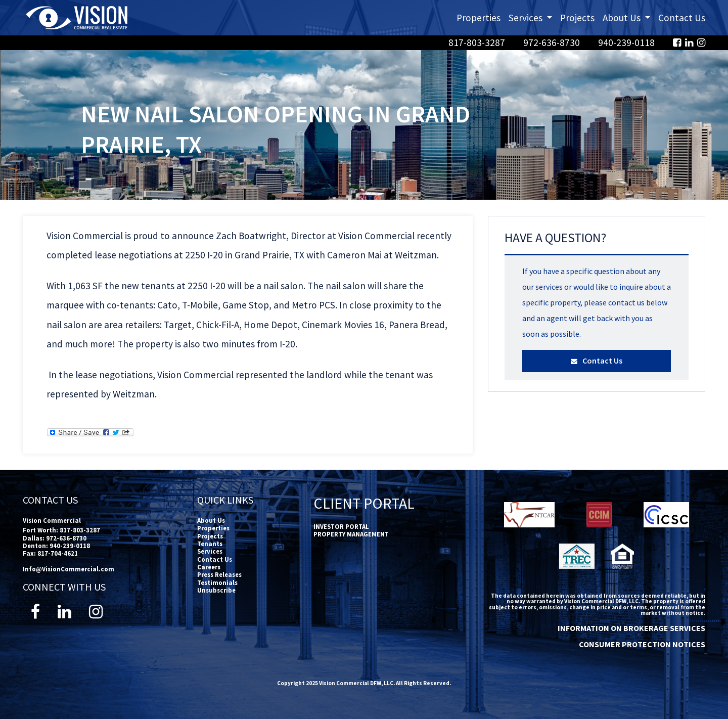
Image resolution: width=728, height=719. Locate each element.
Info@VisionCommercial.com (69, 569)
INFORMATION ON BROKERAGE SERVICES (631, 628)
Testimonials (217, 582)
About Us (211, 520)
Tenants (210, 544)
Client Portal (364, 503)
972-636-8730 (553, 42)
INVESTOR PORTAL (341, 526)
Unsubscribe (216, 590)
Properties (479, 18)
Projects (577, 18)
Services (210, 551)
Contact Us (682, 18)
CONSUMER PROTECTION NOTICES (642, 644)
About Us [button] (628, 17)
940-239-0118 (627, 42)
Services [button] (532, 17)
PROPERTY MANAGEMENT (351, 534)
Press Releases (219, 574)
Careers (209, 567)
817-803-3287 (478, 42)
